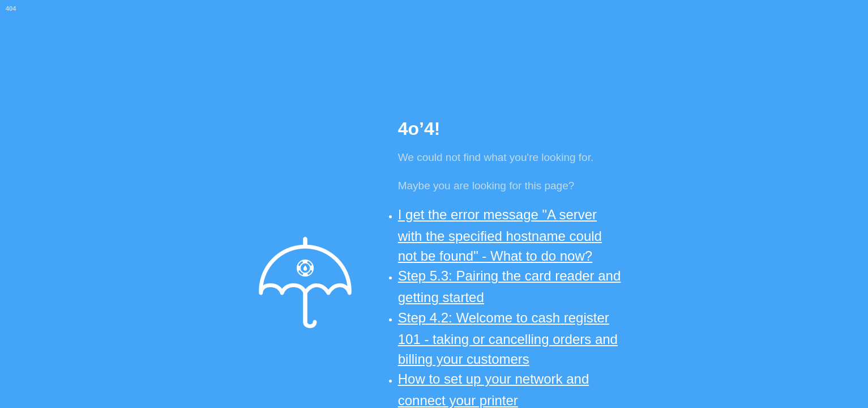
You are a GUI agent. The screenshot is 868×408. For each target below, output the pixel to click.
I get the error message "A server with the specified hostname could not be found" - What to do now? (500, 235)
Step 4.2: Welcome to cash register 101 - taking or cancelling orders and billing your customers (508, 338)
